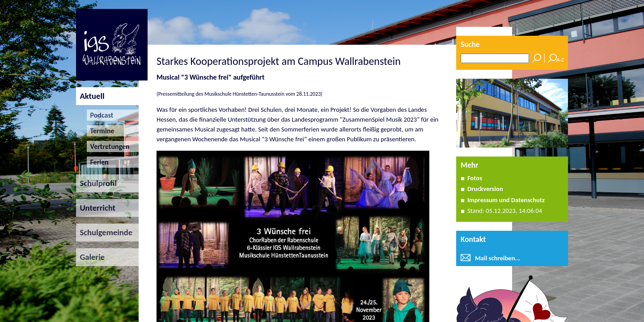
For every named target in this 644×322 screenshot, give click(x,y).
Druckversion (485, 189)
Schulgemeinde (104, 232)
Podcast (100, 115)
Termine (100, 131)
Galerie (90, 257)
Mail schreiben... (498, 258)
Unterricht (96, 208)
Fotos (475, 178)
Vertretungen (108, 146)
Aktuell (90, 96)
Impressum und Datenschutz (506, 200)
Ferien (98, 162)
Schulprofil (96, 183)
